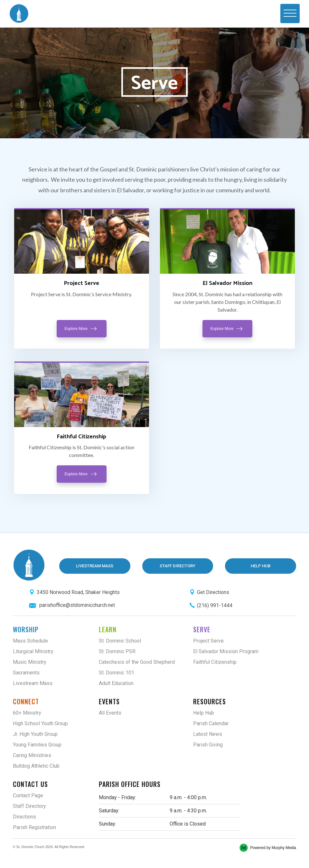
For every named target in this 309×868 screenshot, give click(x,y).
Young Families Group (37, 745)
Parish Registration (34, 827)
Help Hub (204, 713)
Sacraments (26, 673)
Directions (24, 817)
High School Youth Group (40, 723)
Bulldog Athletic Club (36, 766)
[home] (19, 14)
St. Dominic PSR (117, 651)
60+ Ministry (27, 713)
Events (109, 701)
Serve (202, 629)
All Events (110, 713)
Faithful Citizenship (215, 662)
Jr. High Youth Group (35, 734)
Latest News (208, 734)
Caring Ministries (32, 755)
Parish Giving (208, 745)
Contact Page (28, 795)
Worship (26, 629)
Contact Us (30, 784)
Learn (108, 629)
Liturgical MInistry (33, 651)
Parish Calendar (211, 723)
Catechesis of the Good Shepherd (137, 662)
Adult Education (116, 683)
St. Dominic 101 (117, 673)
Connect (26, 701)
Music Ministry (30, 662)
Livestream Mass (33, 683)
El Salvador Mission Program (226, 651)
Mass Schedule (30, 641)
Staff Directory (29, 806)
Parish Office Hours (130, 784)
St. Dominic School (120, 641)
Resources (210, 701)
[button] (290, 14)
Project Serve (208, 641)
